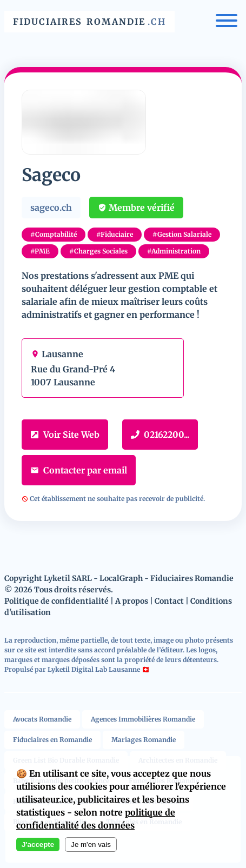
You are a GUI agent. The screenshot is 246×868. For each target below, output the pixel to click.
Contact (169, 601)
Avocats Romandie (42, 719)
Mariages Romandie (144, 740)
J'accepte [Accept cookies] (38, 844)
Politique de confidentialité (56, 601)
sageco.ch (51, 208)
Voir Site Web (65, 435)
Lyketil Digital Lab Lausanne (94, 669)
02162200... (160, 435)
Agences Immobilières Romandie (143, 719)
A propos (132, 601)
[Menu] (227, 22)
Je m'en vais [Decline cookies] (91, 844)
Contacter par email (79, 470)
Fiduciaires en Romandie (52, 740)
